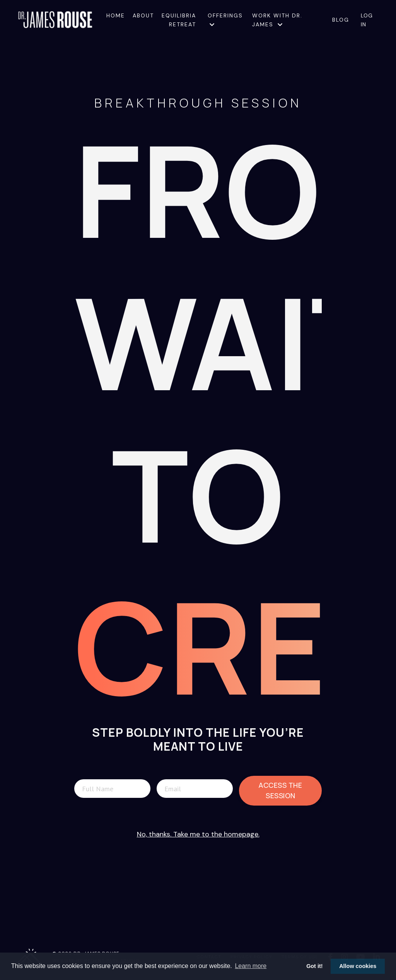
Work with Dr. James (277, 20)
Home (116, 15)
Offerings (225, 20)
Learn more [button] (251, 966)
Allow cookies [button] (358, 966)
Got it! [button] (314, 966)
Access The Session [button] (280, 790)
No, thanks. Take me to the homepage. (198, 834)
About (143, 15)
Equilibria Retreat (179, 20)
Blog (341, 20)
